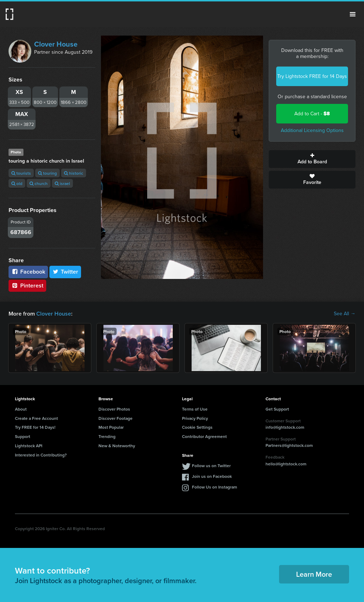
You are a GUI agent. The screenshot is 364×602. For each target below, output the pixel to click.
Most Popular (111, 427)
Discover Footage (116, 418)
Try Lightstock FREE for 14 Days (312, 76)
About (21, 409)
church (39, 183)
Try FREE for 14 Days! (35, 427)
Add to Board (312, 159)
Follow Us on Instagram (215, 487)
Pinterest (27, 286)
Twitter (65, 272)
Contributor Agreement (204, 436)
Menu (353, 14)
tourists (21, 173)
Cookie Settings (197, 427)
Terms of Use (195, 409)
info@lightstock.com (285, 427)
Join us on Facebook (212, 476)
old (17, 183)
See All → (345, 314)
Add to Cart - (312, 114)
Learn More (314, 574)
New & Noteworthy (117, 446)
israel (62, 183)
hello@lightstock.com (286, 464)
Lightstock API (29, 446)
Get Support (277, 409)
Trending (107, 436)
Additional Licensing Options (312, 130)
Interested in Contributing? (41, 455)
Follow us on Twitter (211, 466)
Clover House (56, 44)
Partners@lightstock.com (289, 445)
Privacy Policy (195, 418)
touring (47, 173)
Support (23, 436)
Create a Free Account (36, 418)
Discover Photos (114, 409)
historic (74, 173)
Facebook (28, 272)
